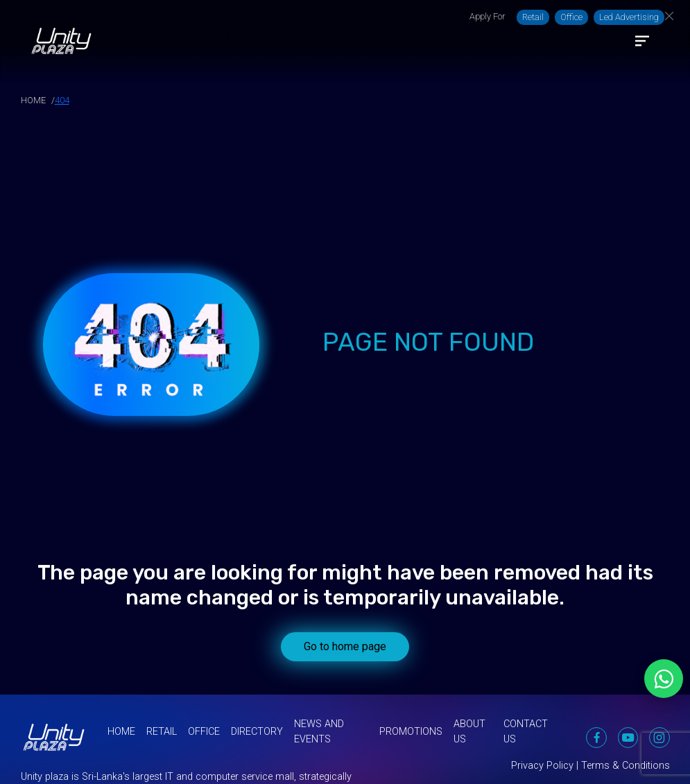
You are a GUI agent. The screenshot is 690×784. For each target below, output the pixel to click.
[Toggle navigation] (642, 41)
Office (571, 17)
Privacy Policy (542, 766)
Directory (257, 732)
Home (121, 732)
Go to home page (345, 646)
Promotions (411, 732)
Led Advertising (629, 17)
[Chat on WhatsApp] (664, 679)
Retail (533, 17)
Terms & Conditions (626, 766)
